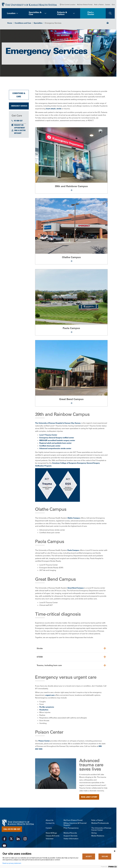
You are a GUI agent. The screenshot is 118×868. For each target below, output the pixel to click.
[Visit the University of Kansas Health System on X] (11, 839)
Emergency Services (19, 107)
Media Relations (98, 836)
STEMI (40, 657)
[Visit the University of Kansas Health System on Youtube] (4, 846)
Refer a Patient (99, 6)
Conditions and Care (23, 24)
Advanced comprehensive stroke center (55, 448)
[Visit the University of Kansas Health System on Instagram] (25, 839)
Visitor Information (71, 839)
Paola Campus (73, 550)
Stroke (40, 648)
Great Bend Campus (76, 588)
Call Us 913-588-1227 (12, 829)
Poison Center (44, 741)
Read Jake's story (89, 797)
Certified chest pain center (50, 445)
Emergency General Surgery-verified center (57, 437)
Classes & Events (53, 836)
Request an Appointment (20, 128)
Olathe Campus (74, 518)
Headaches (44, 710)
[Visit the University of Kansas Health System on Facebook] (4, 839)
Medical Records (70, 833)
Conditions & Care (19, 96)
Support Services (70, 836)
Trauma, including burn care (50, 665)
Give (113, 6)
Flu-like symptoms (47, 707)
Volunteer (50, 839)
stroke (59, 110)
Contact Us (50, 823)
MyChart (18, 134)
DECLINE (105, 856)
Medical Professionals (100, 823)
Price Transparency (71, 828)
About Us (50, 820)
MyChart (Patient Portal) (85, 6)
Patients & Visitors (62, 14)
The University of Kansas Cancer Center (101, 829)
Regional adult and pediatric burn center (55, 443)
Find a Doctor (91, 14)
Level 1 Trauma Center (48, 435)
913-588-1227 (17, 122)
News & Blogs (51, 833)
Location (11, 14)
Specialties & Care (35, 14)
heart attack (51, 110)
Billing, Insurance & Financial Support (75, 824)
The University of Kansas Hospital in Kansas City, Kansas (58, 423)
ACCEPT (89, 856)
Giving (94, 833)
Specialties (38, 24)
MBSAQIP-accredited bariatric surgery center (57, 440)
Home (10, 24)
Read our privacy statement (12, 863)
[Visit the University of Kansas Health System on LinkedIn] (18, 839)
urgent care (50, 695)
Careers (108, 6)
